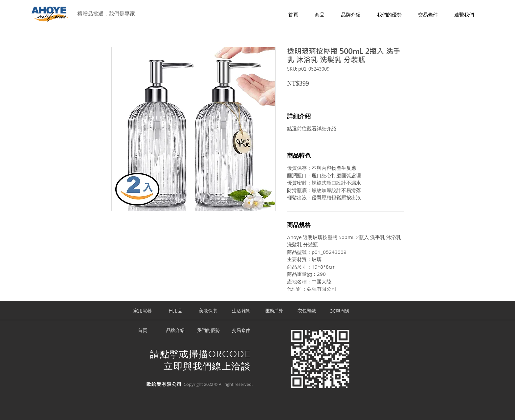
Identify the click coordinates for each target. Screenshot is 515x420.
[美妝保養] (208, 311)
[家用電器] (143, 311)
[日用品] (175, 311)
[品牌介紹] (175, 331)
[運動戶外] (274, 311)
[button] (320, 15)
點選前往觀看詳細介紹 (312, 128)
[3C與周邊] (340, 311)
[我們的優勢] (208, 331)
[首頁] (143, 331)
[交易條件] (241, 331)
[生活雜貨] (241, 311)
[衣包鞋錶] (307, 311)
